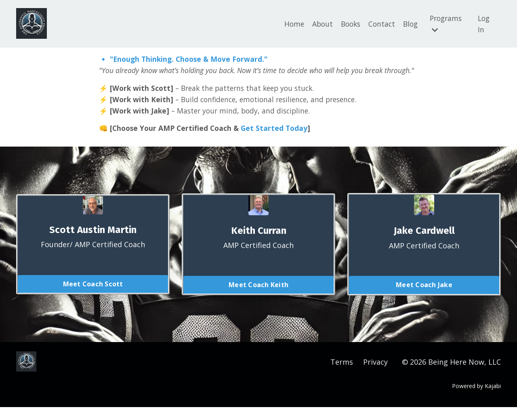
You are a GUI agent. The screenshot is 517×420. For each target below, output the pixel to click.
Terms (342, 375)
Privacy (375, 375)
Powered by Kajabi (476, 399)
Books (346, 23)
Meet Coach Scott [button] (93, 297)
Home (287, 23)
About (316, 23)
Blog (408, 23)
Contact (378, 23)
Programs (445, 23)
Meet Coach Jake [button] (424, 298)
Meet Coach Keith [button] (258, 298)
